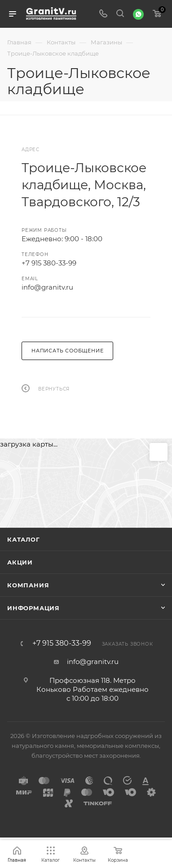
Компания (28, 585)
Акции (20, 562)
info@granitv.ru (47, 287)
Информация (33, 608)
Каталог (24, 539)
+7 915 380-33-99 (49, 263)
